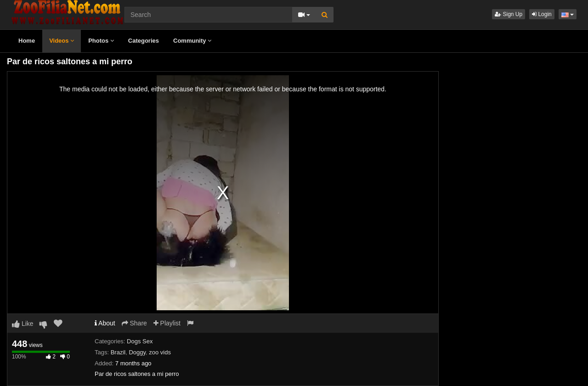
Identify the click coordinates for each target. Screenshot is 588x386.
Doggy (137, 352)
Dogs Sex (140, 341)
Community (192, 41)
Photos (101, 41)
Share (134, 323)
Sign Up (509, 14)
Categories (144, 41)
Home (27, 41)
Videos (62, 41)
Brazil (118, 352)
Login (542, 14)
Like (23, 324)
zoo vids (160, 352)
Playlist (167, 323)
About (105, 323)
